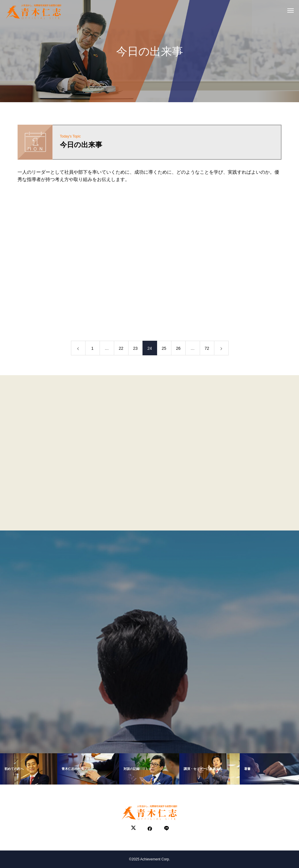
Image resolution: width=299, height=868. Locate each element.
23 (135, 349)
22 (121, 349)
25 (164, 349)
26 (178, 349)
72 (207, 349)
